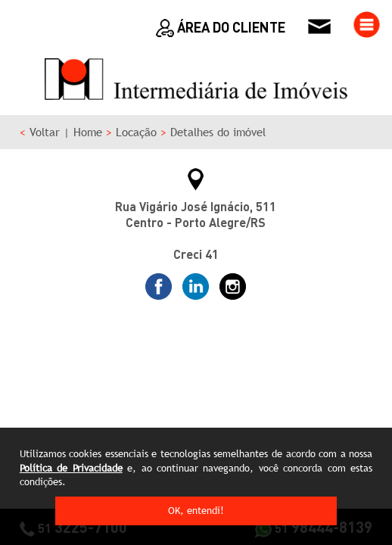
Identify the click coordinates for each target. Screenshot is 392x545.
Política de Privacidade (71, 468)
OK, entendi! (196, 511)
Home (88, 132)
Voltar (45, 132)
